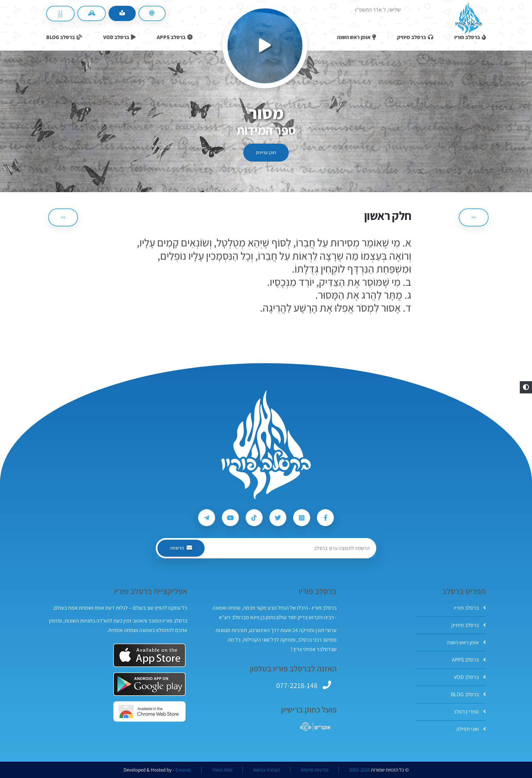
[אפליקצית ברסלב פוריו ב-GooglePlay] (149, 684)
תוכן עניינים (266, 152)
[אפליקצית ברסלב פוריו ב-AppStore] (149, 655)
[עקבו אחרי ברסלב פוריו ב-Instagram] (302, 518)
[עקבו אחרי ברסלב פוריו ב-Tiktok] (254, 518)
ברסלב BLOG (468, 694)
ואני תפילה (471, 729)
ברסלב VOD (470, 677)
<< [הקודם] (474, 217)
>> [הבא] (63, 217)
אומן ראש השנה (466, 642)
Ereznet (183, 770)
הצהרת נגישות (267, 770)
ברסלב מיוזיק (469, 625)
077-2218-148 (297, 685)
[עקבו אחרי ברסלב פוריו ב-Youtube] (230, 518)
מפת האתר (222, 770)
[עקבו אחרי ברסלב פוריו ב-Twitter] (278, 518)
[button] (526, 387)
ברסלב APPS (469, 660)
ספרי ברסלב (470, 712)
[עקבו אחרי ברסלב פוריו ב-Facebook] (325, 518)
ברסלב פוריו (470, 608)
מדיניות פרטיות (315, 770)
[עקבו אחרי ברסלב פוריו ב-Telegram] (207, 518)
